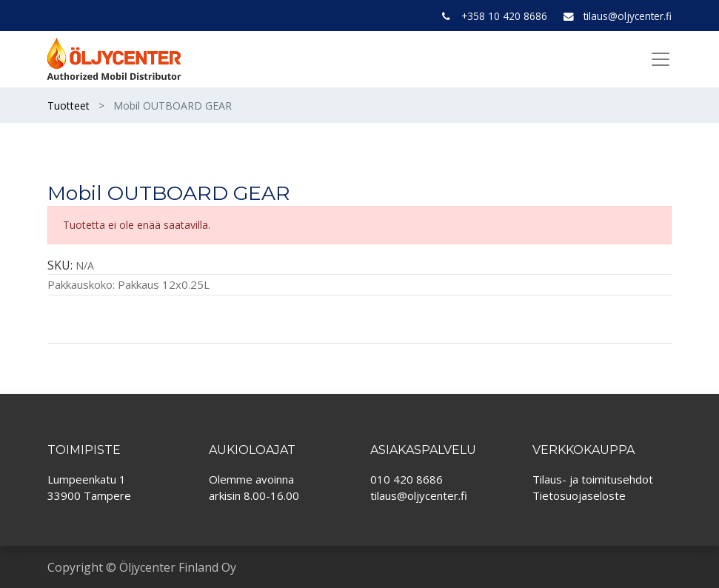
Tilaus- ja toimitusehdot (593, 479)
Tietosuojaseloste (579, 495)
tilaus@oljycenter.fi (628, 16)
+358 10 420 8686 (504, 16)
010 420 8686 (407, 479)
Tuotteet (68, 106)
